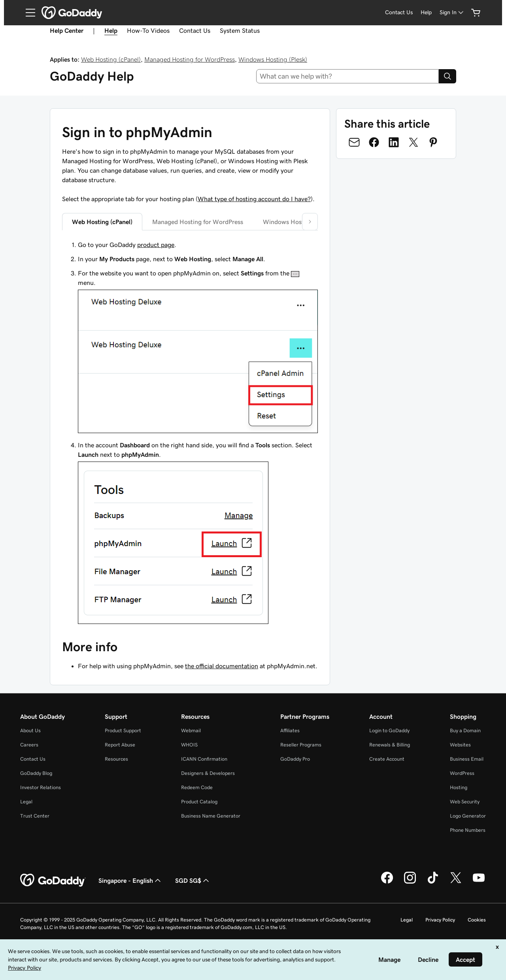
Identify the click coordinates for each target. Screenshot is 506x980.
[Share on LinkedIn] (394, 142)
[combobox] (348, 76)
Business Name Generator (211, 816)
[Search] (447, 76)
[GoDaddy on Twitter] (456, 882)
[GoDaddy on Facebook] (387, 882)
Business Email (467, 759)
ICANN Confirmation (204, 759)
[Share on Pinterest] (433, 142)
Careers (29, 745)
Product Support (123, 730)
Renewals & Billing (390, 745)
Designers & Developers (208, 773)
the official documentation (222, 666)
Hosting (459, 787)
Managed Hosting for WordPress (190, 59)
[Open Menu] (27, 13)
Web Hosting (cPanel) (111, 59)
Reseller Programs (301, 745)
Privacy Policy (440, 920)
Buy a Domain (465, 730)
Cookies (477, 920)
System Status (240, 30)
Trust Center (35, 816)
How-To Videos (148, 30)
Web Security (465, 802)
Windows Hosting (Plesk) (273, 59)
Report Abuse (120, 745)
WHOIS (189, 745)
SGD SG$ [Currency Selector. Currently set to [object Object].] (193, 880)
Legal (26, 802)
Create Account (387, 759)
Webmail (191, 730)
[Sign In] (452, 12)
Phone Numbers (468, 830)
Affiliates (290, 730)
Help (426, 12)
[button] (310, 222)
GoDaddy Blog (36, 773)
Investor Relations (41, 787)
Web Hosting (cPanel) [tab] (102, 222)
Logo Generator (468, 816)
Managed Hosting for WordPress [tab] (198, 222)
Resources (116, 759)
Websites (460, 745)
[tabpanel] (190, 433)
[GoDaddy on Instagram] (410, 882)
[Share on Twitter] (413, 142)
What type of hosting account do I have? (254, 199)
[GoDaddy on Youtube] (479, 882)
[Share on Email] (354, 142)
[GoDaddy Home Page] (53, 880)
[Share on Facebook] (374, 142)
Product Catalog (199, 802)
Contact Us (399, 12)
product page (156, 245)
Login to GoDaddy (389, 730)
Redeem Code (197, 787)
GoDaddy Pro (295, 759)
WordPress (462, 773)
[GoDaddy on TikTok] (433, 882)
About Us (30, 730)
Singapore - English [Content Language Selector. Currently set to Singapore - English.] (130, 880)
